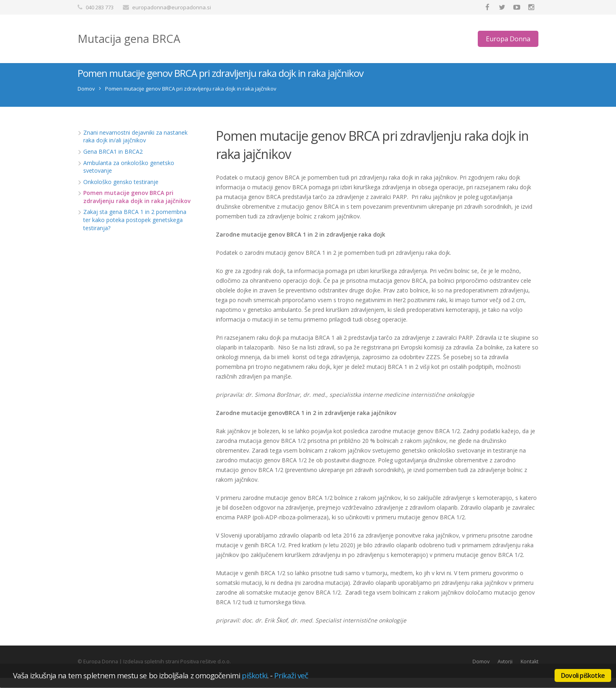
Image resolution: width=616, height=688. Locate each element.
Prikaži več (291, 675)
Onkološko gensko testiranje (121, 192)
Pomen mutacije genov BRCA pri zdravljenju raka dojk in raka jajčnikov (137, 207)
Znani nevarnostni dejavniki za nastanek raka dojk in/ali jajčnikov (135, 146)
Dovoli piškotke (583, 675)
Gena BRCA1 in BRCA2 (113, 161)
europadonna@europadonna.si (172, 7)
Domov (86, 98)
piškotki (254, 675)
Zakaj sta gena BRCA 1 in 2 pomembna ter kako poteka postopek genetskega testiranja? (135, 230)
